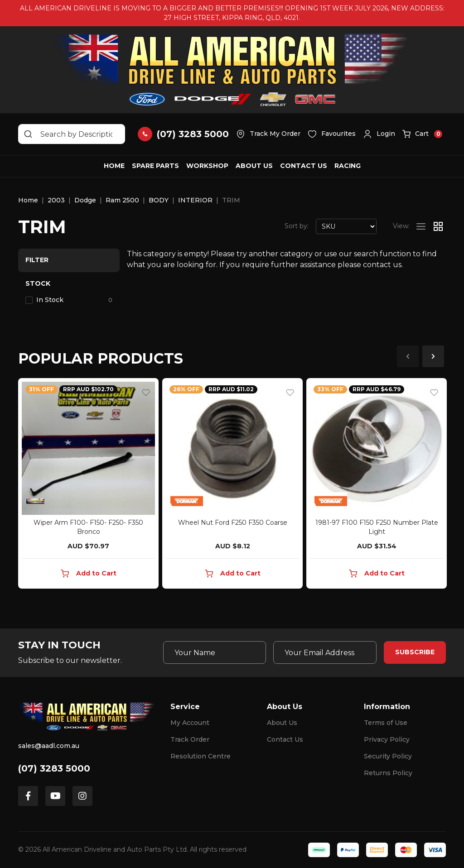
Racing (348, 166)
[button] (379, 134)
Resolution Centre (201, 756)
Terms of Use (386, 723)
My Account (190, 723)
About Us (254, 166)
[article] (88, 485)
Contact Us (304, 166)
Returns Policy (388, 773)
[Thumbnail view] (438, 226)
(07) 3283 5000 (54, 768)
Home (114, 166)
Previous (408, 356)
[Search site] (28, 134)
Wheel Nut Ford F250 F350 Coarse (233, 523)
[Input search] (72, 134)
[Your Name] (215, 652)
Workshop (207, 166)
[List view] (421, 226)
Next (433, 356)
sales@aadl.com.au (49, 746)
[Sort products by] (346, 226)
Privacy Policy (387, 739)
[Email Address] (325, 652)
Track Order (190, 739)
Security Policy (388, 756)
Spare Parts (155, 166)
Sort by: (297, 226)
